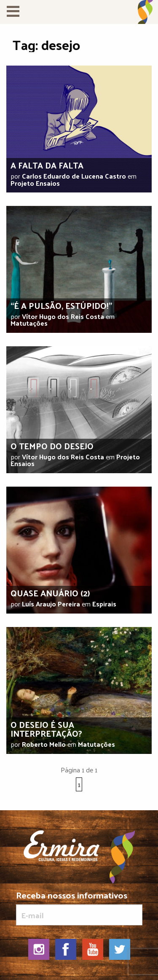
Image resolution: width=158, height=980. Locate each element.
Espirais (104, 604)
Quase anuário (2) (50, 593)
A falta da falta (47, 165)
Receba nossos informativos (79, 908)
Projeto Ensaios (35, 183)
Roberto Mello (44, 744)
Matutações (29, 323)
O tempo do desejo (52, 446)
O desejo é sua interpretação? (46, 729)
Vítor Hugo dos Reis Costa (63, 316)
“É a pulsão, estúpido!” (61, 306)
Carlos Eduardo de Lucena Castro (74, 176)
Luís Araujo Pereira (51, 604)
